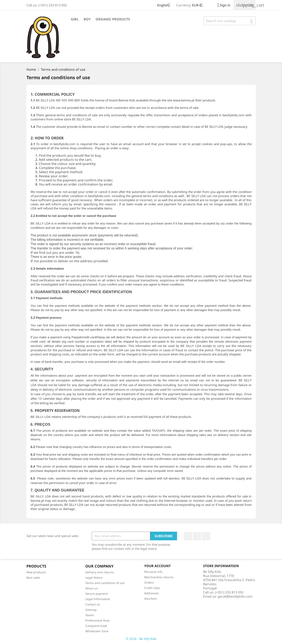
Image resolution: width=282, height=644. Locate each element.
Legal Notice (94, 578)
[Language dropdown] (165, 6)
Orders (149, 582)
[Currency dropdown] (199, 6)
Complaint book (96, 626)
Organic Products (113, 19)
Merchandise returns (159, 577)
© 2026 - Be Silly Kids (141, 639)
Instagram (206, 536)
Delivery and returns (100, 572)
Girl (75, 19)
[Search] (230, 21)
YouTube (197, 536)
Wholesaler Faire (97, 631)
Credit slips (152, 588)
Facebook (188, 536)
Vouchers (151, 599)
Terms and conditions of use (105, 583)
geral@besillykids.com (235, 596)
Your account (157, 566)
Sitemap (91, 610)
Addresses (151, 593)
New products (36, 572)
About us (92, 588)
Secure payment (97, 594)
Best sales (33, 578)
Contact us (93, 604)
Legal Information (98, 599)
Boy (87, 19)
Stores (90, 615)
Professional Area (97, 620)
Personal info (153, 572)
